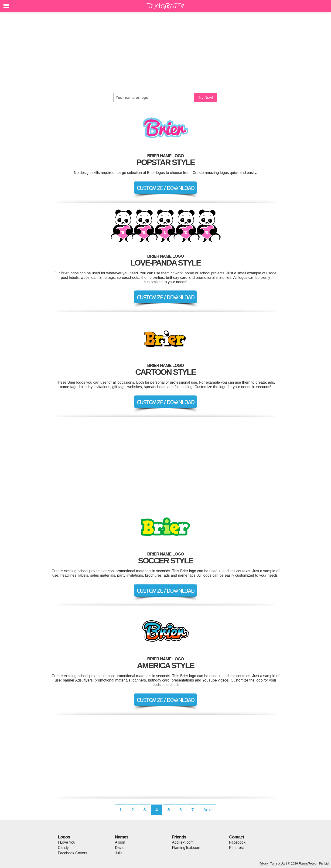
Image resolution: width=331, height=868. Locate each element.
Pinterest (237, 848)
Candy (63, 848)
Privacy (264, 863)
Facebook (237, 842)
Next (207, 810)
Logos (64, 837)
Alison (120, 842)
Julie (119, 853)
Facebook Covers (73, 853)
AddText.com (183, 842)
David (120, 848)
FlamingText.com (186, 848)
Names (122, 837)
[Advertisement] (166, 52)
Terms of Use (278, 863)
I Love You (67, 842)
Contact (237, 837)
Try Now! (206, 98)
